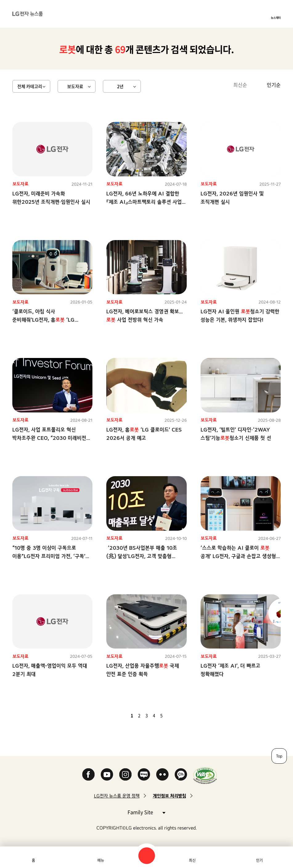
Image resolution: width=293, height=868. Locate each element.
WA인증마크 (205, 776)
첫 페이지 (114, 715)
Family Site (146, 812)
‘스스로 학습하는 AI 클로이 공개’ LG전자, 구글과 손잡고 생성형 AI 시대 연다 (238, 556)
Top (279, 756)
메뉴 (101, 860)
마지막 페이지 (179, 715)
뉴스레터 (276, 18)
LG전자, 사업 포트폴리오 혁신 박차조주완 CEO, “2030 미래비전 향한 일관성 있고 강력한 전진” (49, 438)
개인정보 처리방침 (169, 796)
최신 (192, 860)
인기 (259, 860)
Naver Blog (144, 774)
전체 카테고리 (30, 86)
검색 (147, 856)
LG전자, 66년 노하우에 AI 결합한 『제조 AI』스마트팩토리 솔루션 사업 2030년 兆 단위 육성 (144, 202)
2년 (120, 86)
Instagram (125, 774)
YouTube (107, 774)
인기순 (274, 85)
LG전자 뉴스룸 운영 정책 (117, 796)
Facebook (88, 774)
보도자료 (75, 86)
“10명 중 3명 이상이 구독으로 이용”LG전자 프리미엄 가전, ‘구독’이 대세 (51, 556)
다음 (172, 715)
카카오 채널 (181, 774)
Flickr (162, 774)
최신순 (240, 85)
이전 (121, 715)
